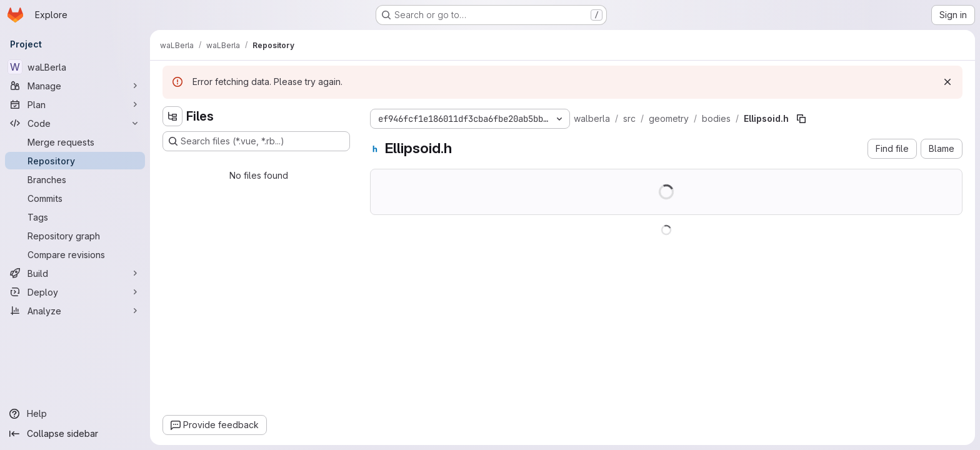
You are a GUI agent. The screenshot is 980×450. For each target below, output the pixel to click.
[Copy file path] (801, 119)
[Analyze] (75, 311)
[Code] (75, 123)
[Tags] (75, 217)
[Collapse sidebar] (75, 434)
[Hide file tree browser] (172, 116)
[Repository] (75, 161)
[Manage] (75, 86)
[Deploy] (75, 292)
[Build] (75, 273)
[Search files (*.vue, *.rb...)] (256, 141)
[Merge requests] (75, 142)
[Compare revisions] (75, 254)
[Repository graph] (75, 236)
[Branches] (75, 179)
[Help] (75, 414)
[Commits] (75, 198)
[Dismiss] (947, 82)
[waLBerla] (75, 67)
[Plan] (75, 104)
